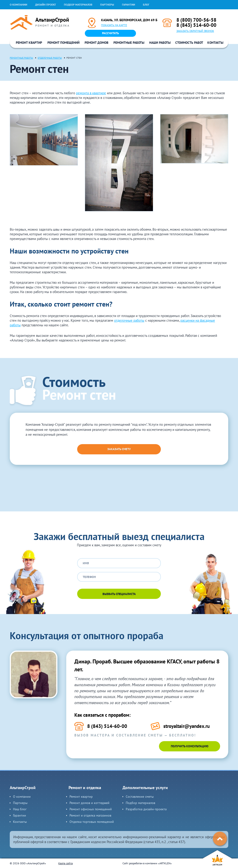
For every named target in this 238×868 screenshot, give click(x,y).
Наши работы (160, 43)
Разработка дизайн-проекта (146, 809)
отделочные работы (129, 320)
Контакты (215, 43)
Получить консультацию (190, 746)
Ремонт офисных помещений (91, 809)
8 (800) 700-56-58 (196, 20)
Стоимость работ (189, 43)
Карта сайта (66, 863)
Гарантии (129, 5)
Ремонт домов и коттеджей (89, 803)
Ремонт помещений (63, 43)
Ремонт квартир (29, 43)
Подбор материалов (78, 5)
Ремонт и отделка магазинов (90, 815)
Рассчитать (110, 33)
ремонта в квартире (91, 93)
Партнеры (107, 5)
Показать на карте (114, 25)
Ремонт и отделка (85, 788)
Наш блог (20, 809)
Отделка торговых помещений (92, 822)
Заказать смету (119, 449)
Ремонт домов (96, 43)
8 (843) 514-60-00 (196, 25)
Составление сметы (140, 797)
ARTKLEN (165, 863)
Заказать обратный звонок (195, 31)
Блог (146, 5)
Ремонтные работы (129, 43)
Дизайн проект (46, 5)
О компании (18, 5)
